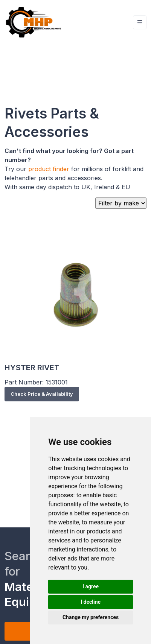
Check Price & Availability (42, 394)
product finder (49, 169)
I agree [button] (91, 586)
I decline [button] (91, 602)
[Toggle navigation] (140, 22)
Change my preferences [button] (91, 617)
